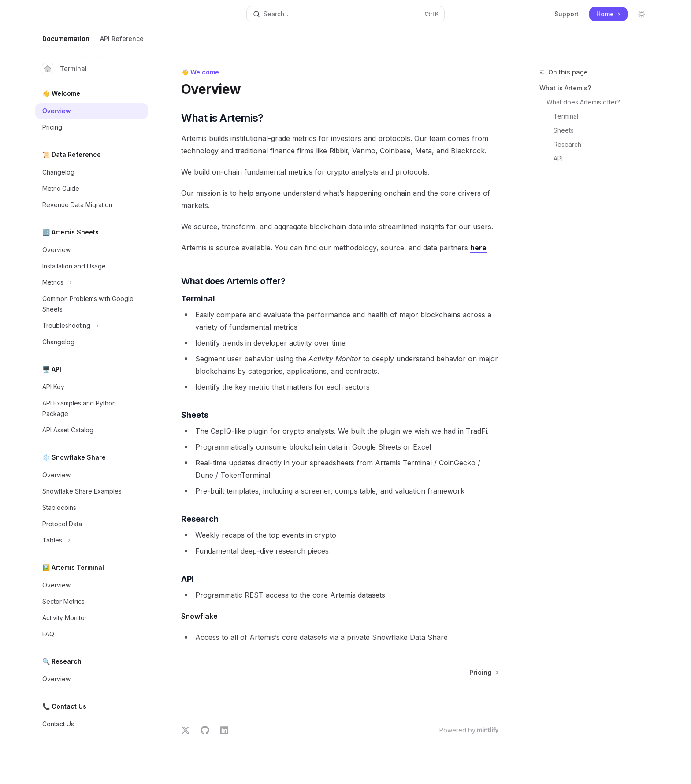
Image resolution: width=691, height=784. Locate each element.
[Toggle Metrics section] (92, 282)
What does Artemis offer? (583, 102)
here (478, 248)
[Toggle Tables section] (92, 540)
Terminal (65, 69)
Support (567, 14)
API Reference (122, 42)
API (558, 158)
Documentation (66, 42)
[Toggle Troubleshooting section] (92, 326)
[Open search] (345, 14)
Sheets (564, 130)
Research (567, 144)
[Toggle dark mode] (642, 14)
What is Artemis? (565, 88)
